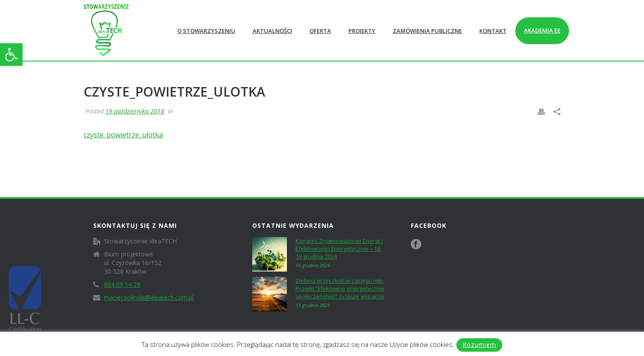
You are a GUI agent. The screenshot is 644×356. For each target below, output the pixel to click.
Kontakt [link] (493, 31)
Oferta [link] (320, 31)
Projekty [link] (362, 31)
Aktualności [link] (272, 31)
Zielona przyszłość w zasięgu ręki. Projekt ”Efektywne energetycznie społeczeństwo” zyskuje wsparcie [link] (340, 288)
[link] (11, 55)
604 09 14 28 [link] (122, 285)
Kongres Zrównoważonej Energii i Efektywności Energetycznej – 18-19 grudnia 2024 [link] (339, 249)
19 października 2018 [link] (135, 111)
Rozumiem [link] (479, 345)
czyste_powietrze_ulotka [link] (123, 135)
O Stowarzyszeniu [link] (206, 31)
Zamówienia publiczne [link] (427, 31)
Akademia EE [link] (542, 30)
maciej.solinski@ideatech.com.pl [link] (149, 298)
